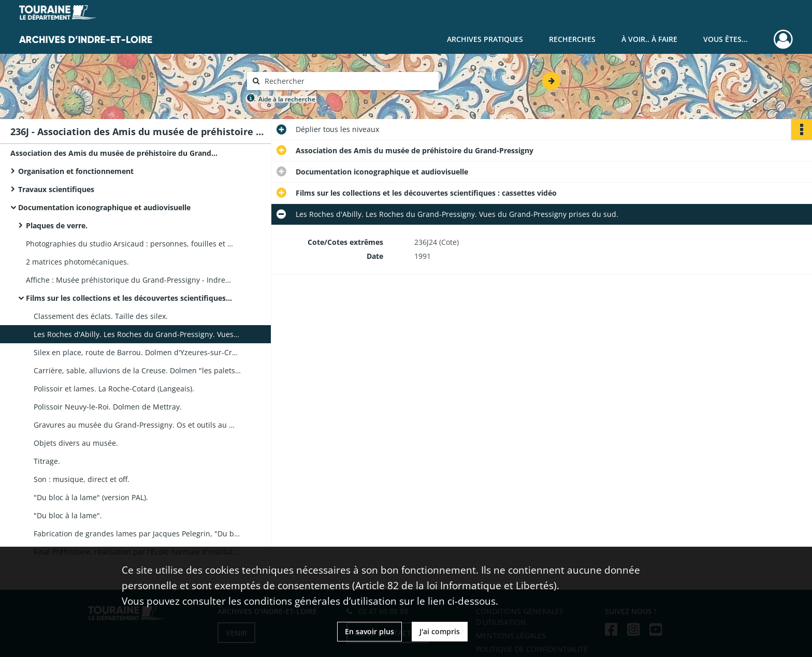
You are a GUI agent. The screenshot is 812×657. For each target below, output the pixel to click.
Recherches (572, 39)
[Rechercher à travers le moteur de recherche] (348, 81)
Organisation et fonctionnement (76, 171)
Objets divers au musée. (76, 443)
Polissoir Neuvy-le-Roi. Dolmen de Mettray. (108, 407)
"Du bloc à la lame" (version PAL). (91, 497)
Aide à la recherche (287, 99)
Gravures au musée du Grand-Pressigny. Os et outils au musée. (137, 425)
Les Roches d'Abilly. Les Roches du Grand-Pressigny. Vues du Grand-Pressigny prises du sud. (137, 334)
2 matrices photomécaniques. (77, 262)
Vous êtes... (726, 39)
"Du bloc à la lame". (68, 515)
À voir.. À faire (649, 39)
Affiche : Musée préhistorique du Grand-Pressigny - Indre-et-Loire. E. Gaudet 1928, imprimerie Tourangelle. (129, 280)
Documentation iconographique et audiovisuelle (104, 207)
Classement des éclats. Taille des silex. (101, 316)
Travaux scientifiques (56, 189)
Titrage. (47, 461)
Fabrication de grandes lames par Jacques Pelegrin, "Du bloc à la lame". (137, 534)
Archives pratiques (485, 39)
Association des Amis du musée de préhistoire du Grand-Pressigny (114, 153)
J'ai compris (440, 631)
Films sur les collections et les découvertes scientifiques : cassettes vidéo (129, 298)
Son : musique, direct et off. (82, 479)
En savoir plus (369, 631)
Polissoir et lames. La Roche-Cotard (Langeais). (114, 389)
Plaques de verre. (57, 225)
